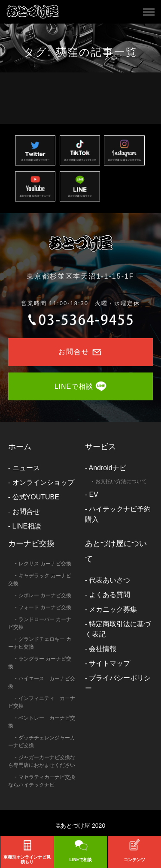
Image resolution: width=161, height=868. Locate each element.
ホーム (20, 447)
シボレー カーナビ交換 (45, 595)
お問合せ (26, 512)
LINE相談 (27, 526)
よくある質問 (109, 595)
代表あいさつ (109, 580)
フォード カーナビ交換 (45, 607)
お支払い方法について (121, 481)
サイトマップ (109, 663)
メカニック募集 (113, 609)
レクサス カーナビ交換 (45, 564)
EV (93, 494)
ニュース (26, 468)
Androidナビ (108, 468)
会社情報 (103, 649)
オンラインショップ (43, 482)
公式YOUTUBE (36, 497)
